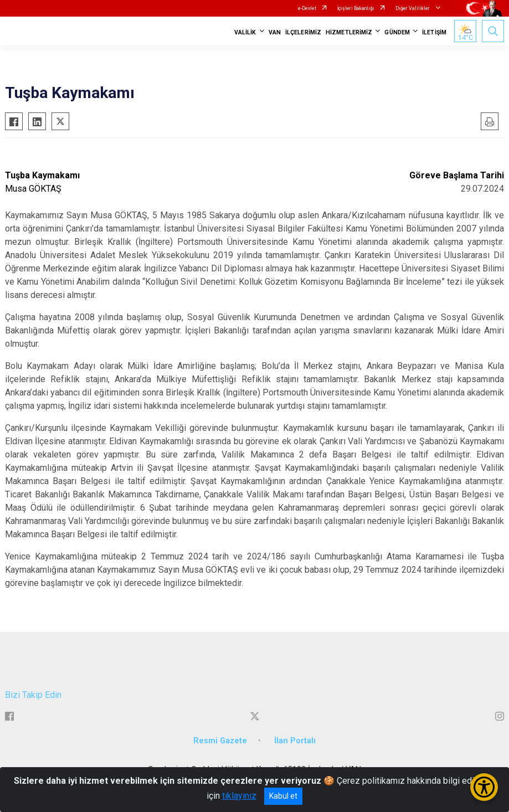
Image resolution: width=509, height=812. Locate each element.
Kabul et (283, 796)
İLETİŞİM (434, 32)
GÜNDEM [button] (397, 32)
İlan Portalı (295, 741)
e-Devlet (307, 8)
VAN (275, 32)
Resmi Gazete (220, 741)
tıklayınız (239, 796)
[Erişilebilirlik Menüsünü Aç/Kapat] (484, 787)
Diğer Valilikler (413, 8)
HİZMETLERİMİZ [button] (349, 32)
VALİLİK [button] (245, 32)
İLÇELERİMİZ (303, 32)
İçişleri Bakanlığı (356, 8)
